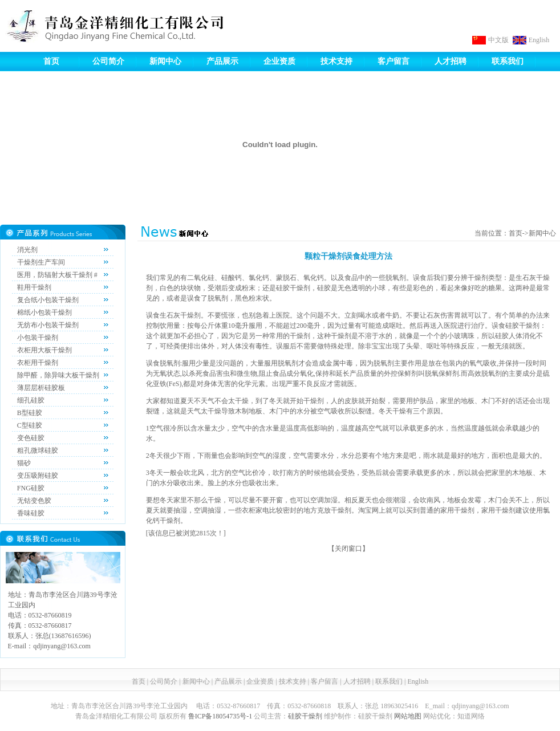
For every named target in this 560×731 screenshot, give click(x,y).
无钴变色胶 (34, 501)
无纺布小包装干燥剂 (48, 325)
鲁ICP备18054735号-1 (220, 716)
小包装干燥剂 (38, 338)
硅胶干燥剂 (305, 716)
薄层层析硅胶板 (41, 388)
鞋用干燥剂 (34, 287)
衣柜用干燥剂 (38, 363)
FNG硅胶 (31, 488)
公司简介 (108, 61)
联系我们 (508, 61)
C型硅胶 (30, 425)
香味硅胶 (31, 513)
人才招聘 (451, 61)
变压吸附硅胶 (38, 476)
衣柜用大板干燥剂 (44, 350)
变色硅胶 (31, 438)
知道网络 (471, 716)
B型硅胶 (30, 413)
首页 (51, 61)
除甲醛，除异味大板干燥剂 (58, 375)
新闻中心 (165, 61)
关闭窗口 (348, 549)
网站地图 (408, 716)
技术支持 (336, 61)
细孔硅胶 (31, 400)
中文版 (498, 40)
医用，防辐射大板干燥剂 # (57, 275)
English (539, 40)
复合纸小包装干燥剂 (48, 300)
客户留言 (393, 61)
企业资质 (279, 61)
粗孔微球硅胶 (38, 450)
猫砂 (24, 463)
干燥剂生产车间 (41, 262)
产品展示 (222, 61)
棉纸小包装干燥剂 (44, 312)
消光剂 (27, 250)
